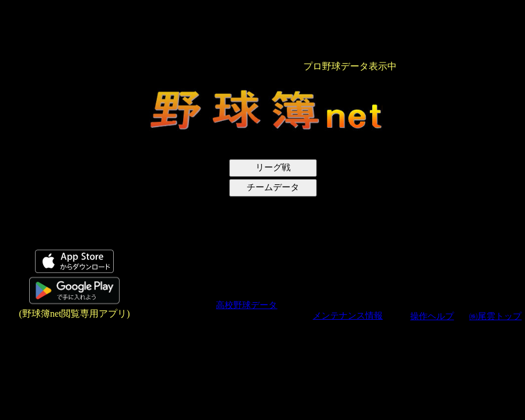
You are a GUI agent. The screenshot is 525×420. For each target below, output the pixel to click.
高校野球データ (246, 305)
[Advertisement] (66, 178)
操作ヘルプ (432, 316)
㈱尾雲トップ (495, 316)
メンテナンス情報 (348, 316)
